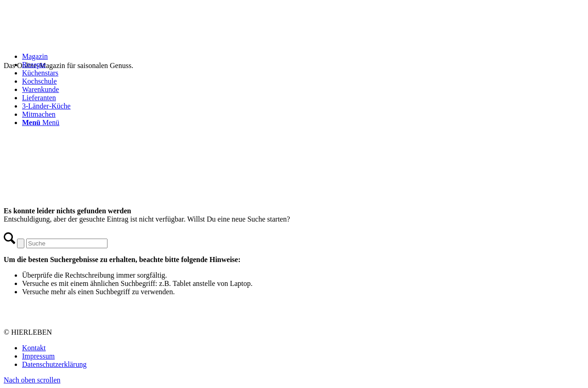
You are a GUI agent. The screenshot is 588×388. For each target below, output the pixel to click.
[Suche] (67, 243)
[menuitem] (303, 57)
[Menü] (41, 123)
